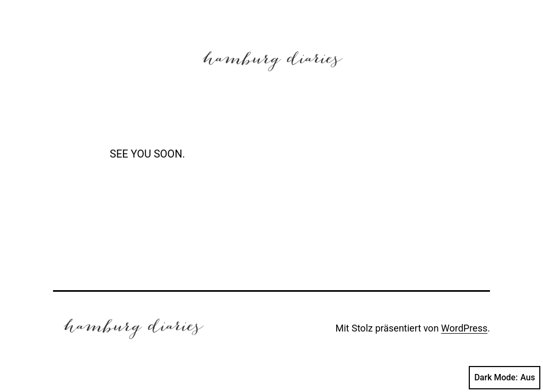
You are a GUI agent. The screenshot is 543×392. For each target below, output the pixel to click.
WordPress (464, 328)
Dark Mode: (505, 378)
